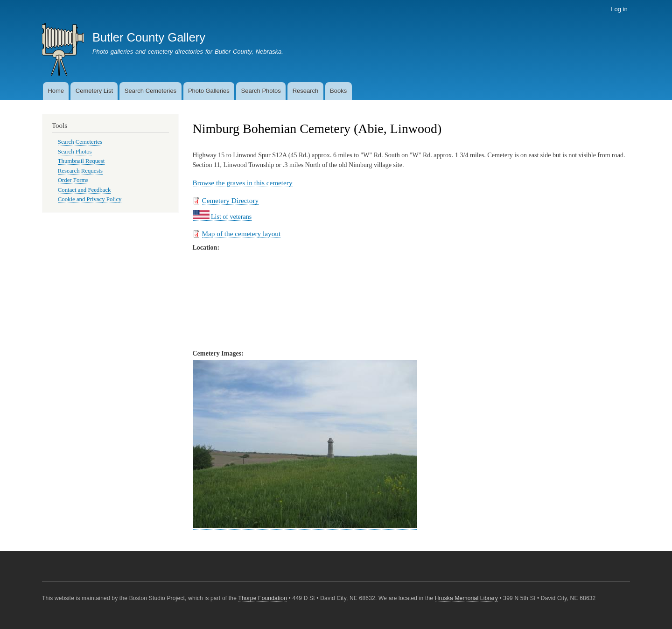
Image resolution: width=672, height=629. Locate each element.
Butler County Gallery (149, 37)
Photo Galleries (209, 91)
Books (338, 91)
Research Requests (80, 171)
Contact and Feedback (84, 190)
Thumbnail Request (81, 161)
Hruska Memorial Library (466, 598)
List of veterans (222, 217)
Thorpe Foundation (262, 598)
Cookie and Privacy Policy (90, 199)
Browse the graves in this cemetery (243, 183)
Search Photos (261, 91)
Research (306, 91)
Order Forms (73, 180)
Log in (619, 9)
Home (56, 91)
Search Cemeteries (150, 91)
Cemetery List (94, 91)
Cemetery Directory (231, 200)
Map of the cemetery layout (241, 234)
